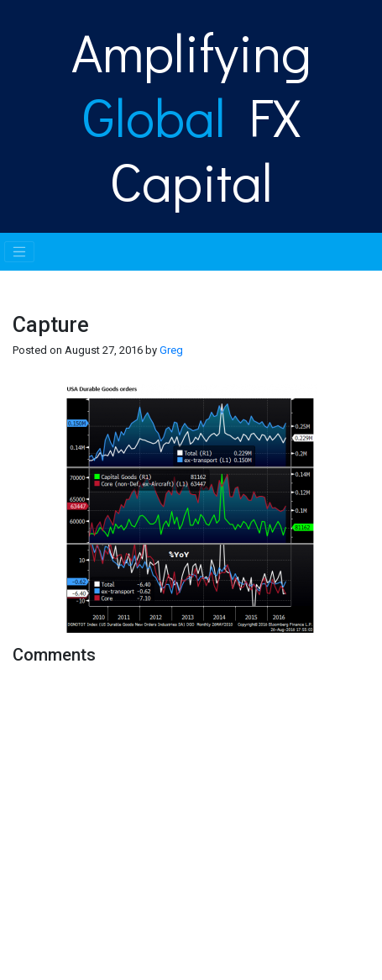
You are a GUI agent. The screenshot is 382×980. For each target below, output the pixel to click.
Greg (171, 350)
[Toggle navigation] (19, 252)
